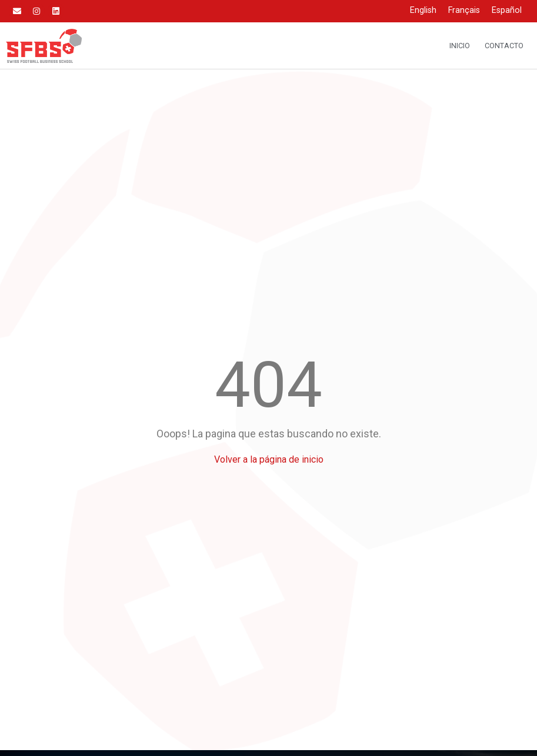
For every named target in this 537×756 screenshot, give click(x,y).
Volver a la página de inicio (269, 459)
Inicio (460, 46)
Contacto (504, 46)
